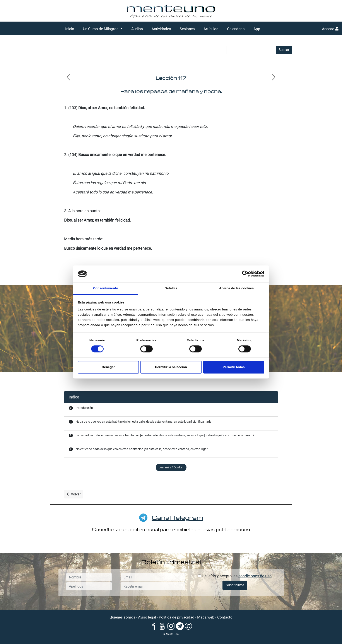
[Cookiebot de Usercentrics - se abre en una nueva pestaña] (245, 274)
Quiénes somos (122, 617)
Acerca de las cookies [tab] (237, 288)
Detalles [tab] (171, 288)
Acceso (330, 29)
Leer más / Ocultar (171, 467)
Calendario (236, 29)
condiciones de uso (255, 576)
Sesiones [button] (187, 29)
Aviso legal (147, 617)
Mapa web (206, 617)
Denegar (108, 367)
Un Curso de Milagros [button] (101, 29)
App (257, 29)
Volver (74, 494)
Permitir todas (234, 367)
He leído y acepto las (235, 576)
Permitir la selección (171, 367)
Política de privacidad (177, 617)
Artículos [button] (211, 29)
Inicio (70, 29)
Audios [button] (137, 29)
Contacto (225, 617)
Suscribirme (235, 585)
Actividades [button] (161, 29)
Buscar (284, 50)
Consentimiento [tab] (106, 288)
